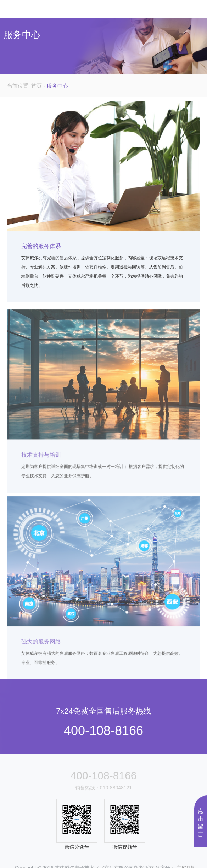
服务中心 (57, 86)
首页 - (39, 86)
